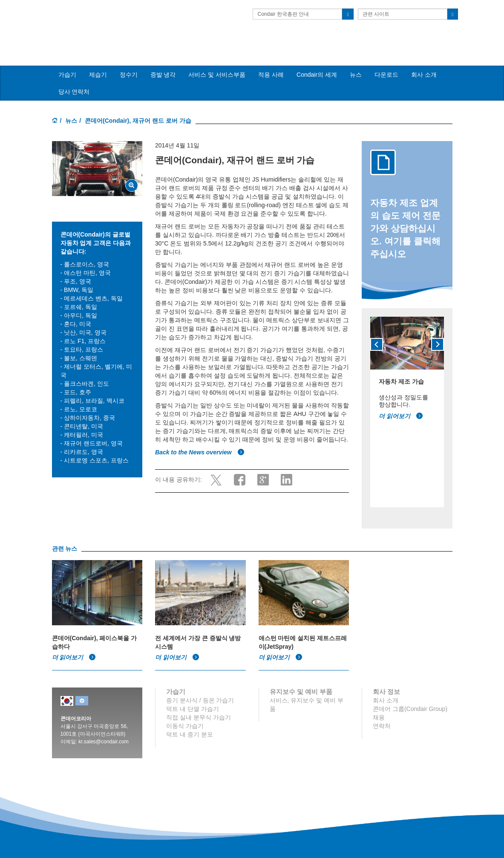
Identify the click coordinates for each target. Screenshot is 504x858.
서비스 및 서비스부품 (217, 60)
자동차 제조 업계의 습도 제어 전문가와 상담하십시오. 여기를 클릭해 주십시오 (405, 214)
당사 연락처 (74, 77)
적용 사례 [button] (271, 60)
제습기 (98, 60)
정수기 (129, 60)
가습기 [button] (67, 60)
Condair (101, 19)
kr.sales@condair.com (104, 727)
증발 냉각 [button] (163, 60)
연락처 (382, 711)
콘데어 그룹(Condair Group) (410, 694)
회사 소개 (424, 60)
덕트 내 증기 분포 (190, 720)
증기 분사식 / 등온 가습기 (200, 686)
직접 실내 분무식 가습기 (199, 703)
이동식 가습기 (185, 711)
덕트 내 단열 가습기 (193, 694)
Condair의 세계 (317, 60)
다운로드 (386, 60)
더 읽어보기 (401, 402)
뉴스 (356, 60)
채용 (379, 703)
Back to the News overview (200, 437)
